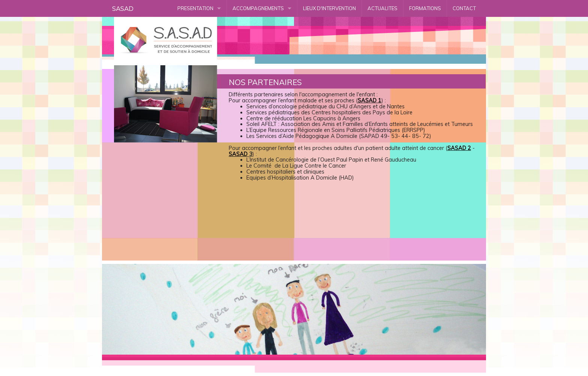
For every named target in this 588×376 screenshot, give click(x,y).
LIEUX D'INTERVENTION (329, 8)
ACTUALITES (382, 8)
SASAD (123, 8)
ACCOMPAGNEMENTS (258, 8)
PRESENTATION (195, 8)
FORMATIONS (425, 8)
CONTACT (464, 8)
